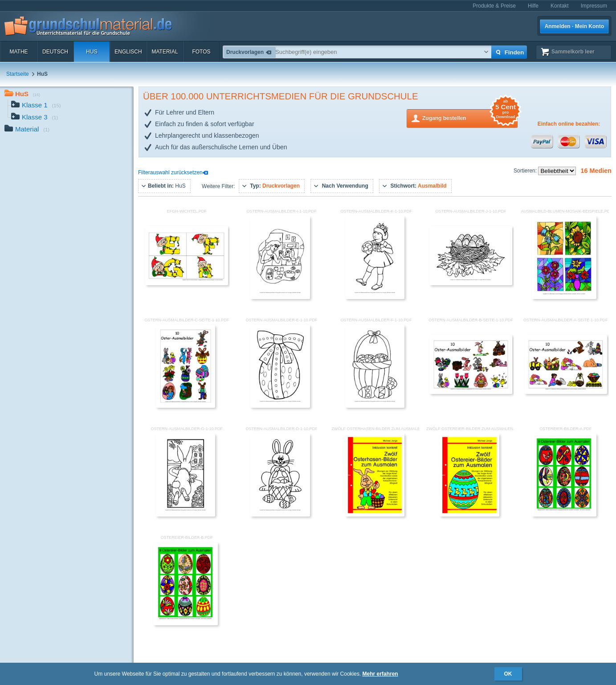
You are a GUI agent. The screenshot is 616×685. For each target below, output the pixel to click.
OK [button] (508, 674)
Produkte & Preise (494, 6)
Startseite (18, 74)
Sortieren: (526, 171)
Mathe (18, 52)
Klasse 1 (36, 106)
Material (165, 52)
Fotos (201, 52)
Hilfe (533, 6)
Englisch (128, 52)
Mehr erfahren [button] (380, 674)
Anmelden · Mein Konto (574, 26)
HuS (92, 52)
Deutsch (55, 52)
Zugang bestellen (470, 117)
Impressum (594, 6)
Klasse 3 (35, 118)
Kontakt (560, 6)
